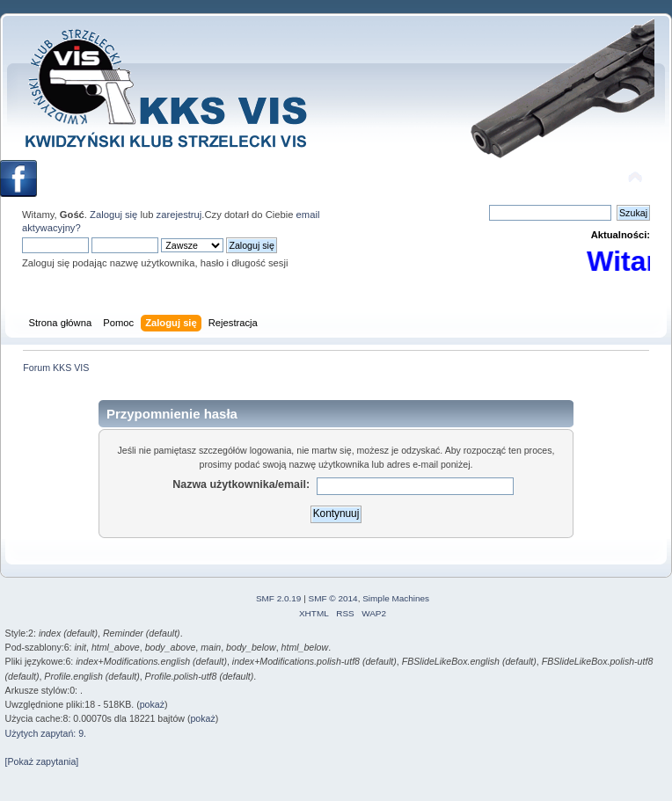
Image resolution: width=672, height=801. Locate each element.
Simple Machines (396, 598)
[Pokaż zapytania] (42, 761)
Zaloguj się (113, 215)
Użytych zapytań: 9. (46, 733)
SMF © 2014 (333, 598)
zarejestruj (179, 215)
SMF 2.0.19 (279, 598)
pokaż (152, 704)
